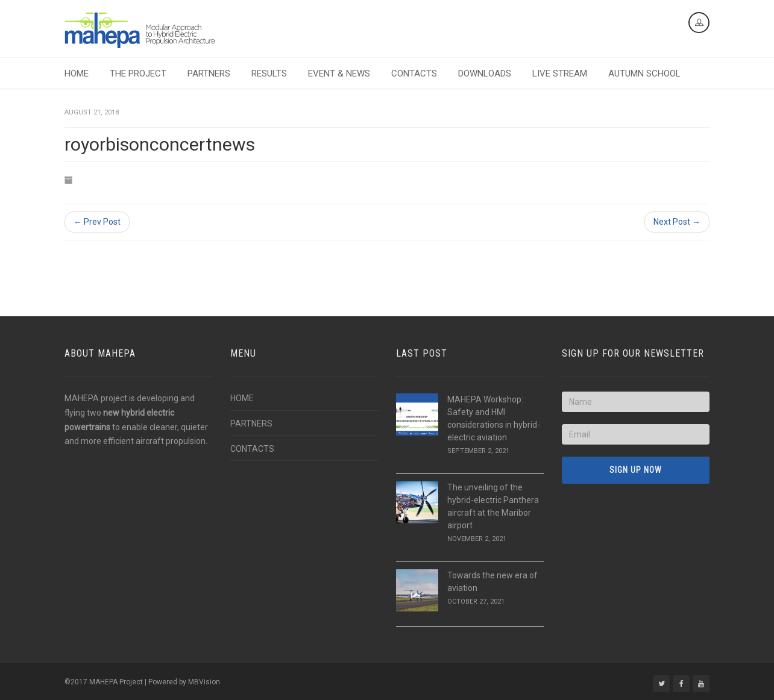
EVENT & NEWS (339, 73)
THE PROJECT (138, 73)
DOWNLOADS (485, 73)
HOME (77, 73)
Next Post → (677, 222)
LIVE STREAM (560, 73)
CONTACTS (414, 73)
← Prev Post (97, 222)
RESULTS (269, 73)
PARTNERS (209, 73)
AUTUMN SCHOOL (644, 73)
